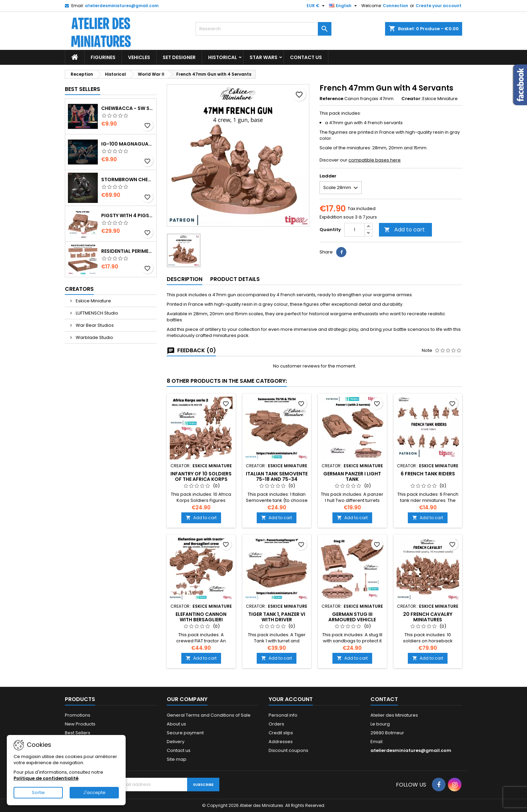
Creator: (411, 99)
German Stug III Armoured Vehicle (352, 617)
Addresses (281, 742)
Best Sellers (83, 89)
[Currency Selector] (316, 6)
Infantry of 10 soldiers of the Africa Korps (201, 476)
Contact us (179, 750)
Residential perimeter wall (127, 251)
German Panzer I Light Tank (352, 476)
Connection (395, 6)
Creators (79, 289)
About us (176, 724)
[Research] (263, 29)
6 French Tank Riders (428, 474)
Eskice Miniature (93, 301)
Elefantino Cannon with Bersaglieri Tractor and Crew (201, 620)
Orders (276, 724)
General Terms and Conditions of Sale (209, 715)
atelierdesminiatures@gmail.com (122, 6)
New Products (80, 724)
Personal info (283, 715)
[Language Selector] (344, 6)
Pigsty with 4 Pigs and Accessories (127, 215)
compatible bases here (375, 160)
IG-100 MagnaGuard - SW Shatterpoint (127, 144)
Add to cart (404, 230)
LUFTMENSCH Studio (96, 313)
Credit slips (281, 733)
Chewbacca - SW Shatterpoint (127, 108)
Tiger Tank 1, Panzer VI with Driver (277, 617)
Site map (177, 759)
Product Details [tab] (235, 279)
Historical (223, 57)
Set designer (179, 57)
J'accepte (94, 792)
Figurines (103, 57)
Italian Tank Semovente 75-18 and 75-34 (277, 476)
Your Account (291, 699)
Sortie (38, 792)
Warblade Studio (94, 337)
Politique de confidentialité (46, 778)
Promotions (78, 715)
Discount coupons (288, 750)
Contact (384, 699)
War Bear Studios (94, 325)
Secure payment (185, 733)
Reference (331, 99)
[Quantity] (355, 230)
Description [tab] (185, 279)
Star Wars (263, 57)
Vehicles (139, 57)
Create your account (439, 6)
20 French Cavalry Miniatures (428, 617)
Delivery (176, 742)
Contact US (306, 57)
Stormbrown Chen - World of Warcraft (127, 180)
